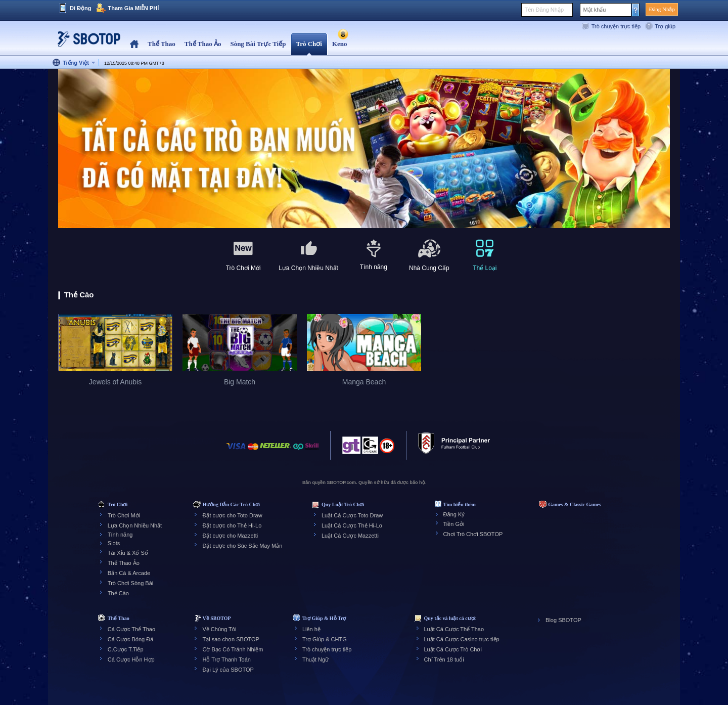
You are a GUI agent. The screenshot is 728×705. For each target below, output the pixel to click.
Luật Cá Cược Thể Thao (454, 629)
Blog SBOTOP (563, 620)
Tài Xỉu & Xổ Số (128, 553)
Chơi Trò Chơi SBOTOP (473, 534)
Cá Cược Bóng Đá (130, 639)
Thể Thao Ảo (124, 563)
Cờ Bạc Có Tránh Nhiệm (233, 649)
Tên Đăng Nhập (544, 10)
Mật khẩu (594, 10)
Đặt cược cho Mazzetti (230, 536)
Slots (114, 543)
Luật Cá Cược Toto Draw (352, 515)
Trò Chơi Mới (124, 515)
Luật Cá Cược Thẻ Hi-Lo (352, 525)
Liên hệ (311, 629)
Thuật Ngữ (315, 659)
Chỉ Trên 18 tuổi (444, 659)
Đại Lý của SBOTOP (228, 670)
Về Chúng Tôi (219, 629)
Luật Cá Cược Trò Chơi (453, 649)
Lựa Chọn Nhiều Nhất (135, 525)
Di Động (80, 8)
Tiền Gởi (454, 524)
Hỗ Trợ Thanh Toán (226, 659)
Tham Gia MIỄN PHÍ (133, 8)
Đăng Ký (454, 514)
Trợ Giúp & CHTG (325, 639)
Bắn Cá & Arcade (129, 573)
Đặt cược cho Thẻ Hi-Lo (232, 525)
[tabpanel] (364, 149)
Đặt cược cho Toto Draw (232, 515)
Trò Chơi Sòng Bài (130, 583)
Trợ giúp (665, 26)
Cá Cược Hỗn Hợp (131, 659)
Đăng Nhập (662, 9)
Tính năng (120, 535)
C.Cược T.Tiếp (126, 649)
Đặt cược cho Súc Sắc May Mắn (242, 546)
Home (134, 44)
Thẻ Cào (118, 593)
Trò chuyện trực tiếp (616, 26)
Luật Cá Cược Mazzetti (350, 536)
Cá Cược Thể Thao (131, 629)
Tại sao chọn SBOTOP (231, 639)
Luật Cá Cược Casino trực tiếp (462, 639)
